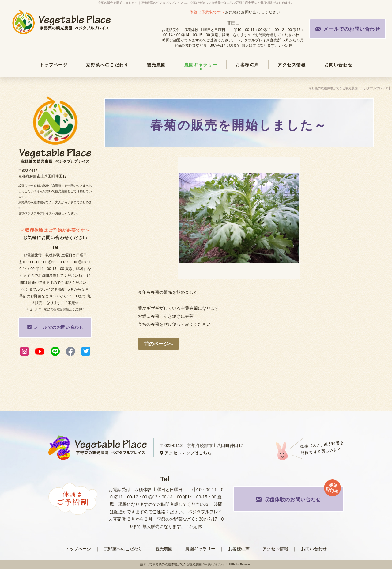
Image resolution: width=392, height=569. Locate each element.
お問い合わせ (314, 549)
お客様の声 (239, 549)
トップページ (78, 549)
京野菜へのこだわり (123, 549)
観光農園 (164, 549)
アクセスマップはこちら (188, 453)
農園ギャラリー (200, 549)
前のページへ (159, 344)
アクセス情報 (275, 549)
